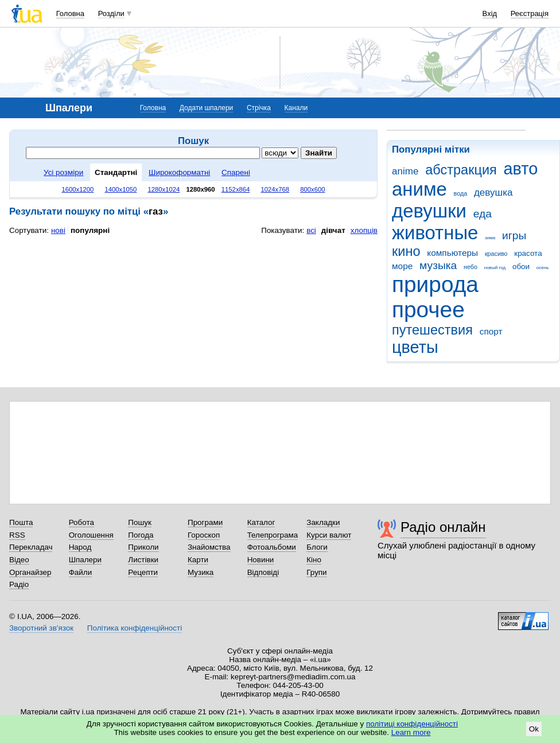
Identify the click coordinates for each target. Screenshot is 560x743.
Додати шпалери (206, 108)
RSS (17, 535)
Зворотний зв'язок (41, 628)
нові (58, 230)
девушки (429, 211)
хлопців (364, 230)
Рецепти (143, 572)
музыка (438, 265)
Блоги (317, 547)
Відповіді (263, 572)
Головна (70, 13)
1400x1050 (120, 189)
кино (406, 251)
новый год (495, 268)
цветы (415, 347)
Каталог (261, 522)
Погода (141, 535)
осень (543, 268)
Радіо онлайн (443, 527)
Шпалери (85, 560)
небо (470, 267)
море (402, 266)
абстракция (461, 170)
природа (435, 284)
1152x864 (236, 189)
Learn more (411, 732)
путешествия (432, 330)
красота (528, 253)
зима (490, 238)
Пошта (21, 522)
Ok (534, 729)
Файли (81, 572)
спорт (491, 331)
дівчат (333, 230)
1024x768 (275, 189)
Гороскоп (204, 535)
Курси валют (329, 535)
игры (514, 236)
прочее (428, 310)
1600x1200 (78, 189)
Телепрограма (273, 535)
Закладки (323, 522)
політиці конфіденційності (412, 724)
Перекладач (31, 547)
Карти (198, 560)
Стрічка (259, 108)
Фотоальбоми (272, 547)
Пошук (140, 522)
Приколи (143, 547)
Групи (316, 572)
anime (405, 171)
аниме (419, 189)
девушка (493, 192)
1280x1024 (164, 189)
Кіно (314, 560)
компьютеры (452, 253)
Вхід (490, 13)
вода (461, 193)
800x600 (312, 189)
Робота (81, 522)
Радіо (19, 584)
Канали (296, 108)
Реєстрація (530, 13)
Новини (261, 560)
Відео (19, 560)
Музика (201, 572)
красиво (496, 254)
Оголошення (91, 535)
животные (435, 233)
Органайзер (30, 572)
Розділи (111, 13)
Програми (205, 522)
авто (521, 169)
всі (311, 230)
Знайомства (209, 547)
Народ (80, 547)
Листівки (143, 560)
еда (483, 214)
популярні (90, 230)
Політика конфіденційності (135, 628)
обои (521, 267)
